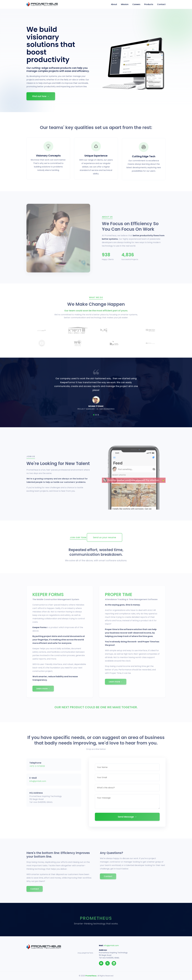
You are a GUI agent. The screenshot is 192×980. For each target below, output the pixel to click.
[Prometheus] (42, 4)
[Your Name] (127, 770)
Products (149, 4)
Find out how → (41, 96)
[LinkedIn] (114, 963)
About (114, 4)
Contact (161, 4)
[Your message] (127, 804)
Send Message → (127, 819)
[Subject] (127, 790)
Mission (125, 4)
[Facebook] (101, 963)
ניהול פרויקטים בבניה (85, 953)
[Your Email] (127, 780)
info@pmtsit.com (111, 945)
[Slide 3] (98, 415)
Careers (136, 4)
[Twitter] (108, 963)
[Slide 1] (94, 415)
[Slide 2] (96, 415)
